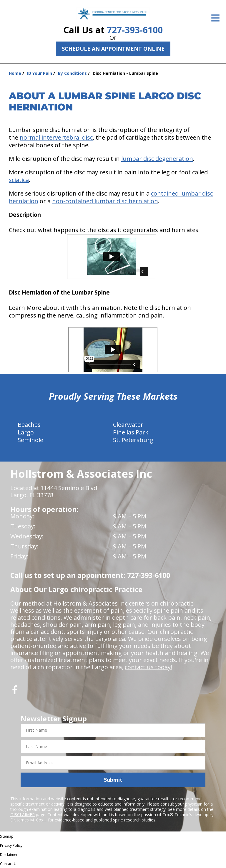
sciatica (19, 180)
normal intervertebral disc (56, 137)
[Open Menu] (215, 18)
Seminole (30, 440)
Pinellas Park (131, 432)
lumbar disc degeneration (157, 159)
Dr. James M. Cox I (28, 820)
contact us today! (148, 667)
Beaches (29, 425)
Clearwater (128, 425)
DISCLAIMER (23, 815)
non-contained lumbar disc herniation (105, 201)
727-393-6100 (135, 30)
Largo (26, 432)
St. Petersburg (133, 440)
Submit (113, 780)
